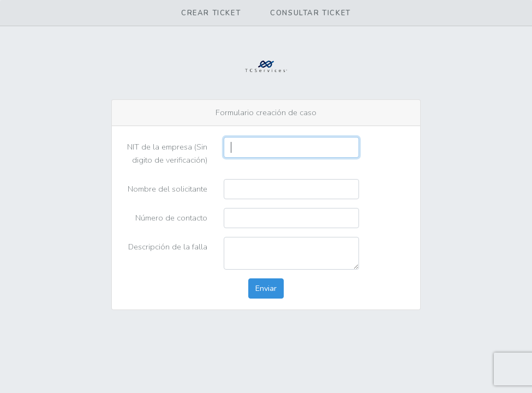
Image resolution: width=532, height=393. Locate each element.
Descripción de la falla (168, 247)
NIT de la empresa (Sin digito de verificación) (167, 153)
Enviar (266, 288)
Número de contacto (171, 218)
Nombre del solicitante (168, 189)
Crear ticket (211, 13)
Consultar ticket (310, 13)
